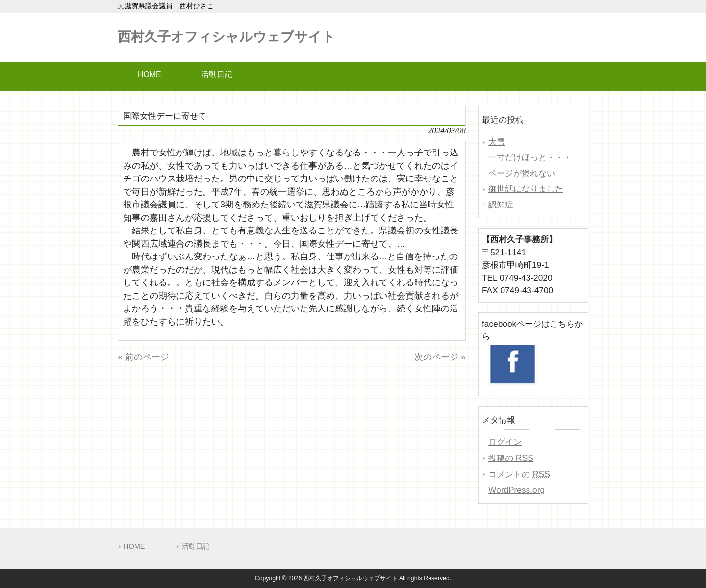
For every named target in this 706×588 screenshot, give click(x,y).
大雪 (497, 142)
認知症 (501, 205)
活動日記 (196, 546)
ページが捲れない (522, 173)
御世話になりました (526, 189)
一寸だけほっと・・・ (530, 157)
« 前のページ (143, 357)
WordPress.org (517, 490)
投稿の (511, 458)
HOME (134, 546)
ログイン (505, 442)
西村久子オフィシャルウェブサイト (227, 37)
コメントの (519, 474)
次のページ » (440, 357)
